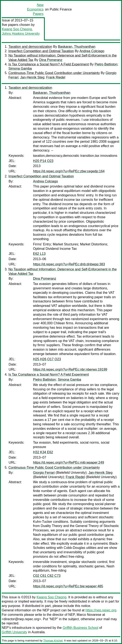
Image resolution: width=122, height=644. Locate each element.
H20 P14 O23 (43, 161)
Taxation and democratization (30, 47)
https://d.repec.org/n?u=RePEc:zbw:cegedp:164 (69, 171)
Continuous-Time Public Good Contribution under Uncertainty (54, 73)
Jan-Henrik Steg (32, 77)
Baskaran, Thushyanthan (77, 47)
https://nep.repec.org (101, 610)
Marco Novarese (89, 615)
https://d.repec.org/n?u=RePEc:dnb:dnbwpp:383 (69, 264)
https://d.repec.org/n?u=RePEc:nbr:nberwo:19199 (70, 369)
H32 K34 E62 (43, 452)
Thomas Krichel (53, 641)
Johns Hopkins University (21, 34)
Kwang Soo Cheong (17, 29)
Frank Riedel (56, 77)
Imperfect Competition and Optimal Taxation (41, 51)
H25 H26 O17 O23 (47, 359)
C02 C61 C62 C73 (47, 576)
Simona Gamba (20, 69)
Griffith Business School (81, 628)
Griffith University (15, 632)
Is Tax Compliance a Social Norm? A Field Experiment (49, 64)
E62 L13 (39, 254)
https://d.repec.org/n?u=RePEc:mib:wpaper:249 (69, 462)
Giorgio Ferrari (44, 473)
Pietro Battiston (106, 64)
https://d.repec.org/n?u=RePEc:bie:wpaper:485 (68, 586)
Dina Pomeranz (51, 60)
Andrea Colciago (92, 51)
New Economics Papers (35, 9)
